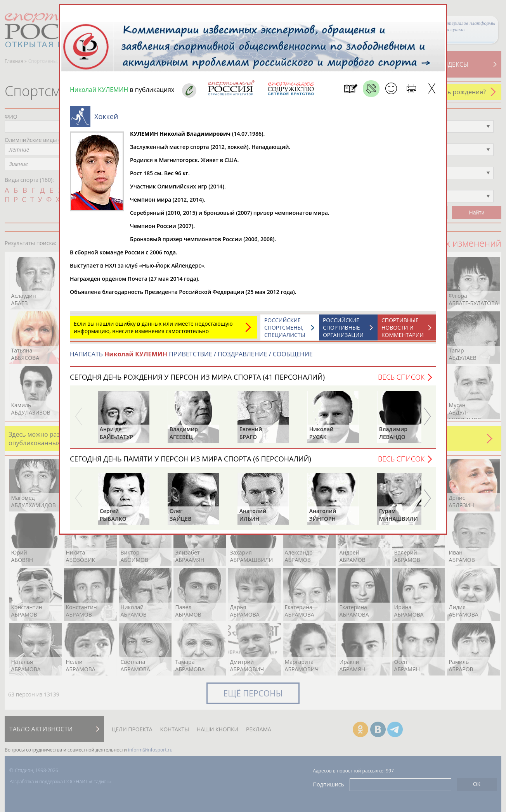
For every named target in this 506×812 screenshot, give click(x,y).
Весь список (401, 377)
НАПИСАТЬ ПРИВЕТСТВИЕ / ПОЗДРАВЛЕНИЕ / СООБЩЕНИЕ (191, 354)
